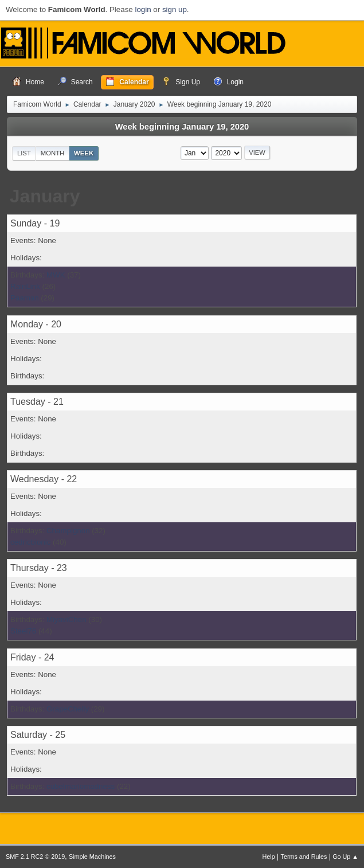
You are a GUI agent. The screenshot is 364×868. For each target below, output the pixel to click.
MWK (56, 275)
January (45, 196)
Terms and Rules (304, 857)
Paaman (25, 298)
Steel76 (23, 631)
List (24, 153)
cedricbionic (30, 542)
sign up (175, 9)
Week (84, 153)
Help (269, 857)
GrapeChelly (68, 709)
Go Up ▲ (345, 857)
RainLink (25, 286)
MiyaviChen (66, 619)
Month (53, 153)
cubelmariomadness (81, 786)
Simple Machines (92, 857)
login (143, 9)
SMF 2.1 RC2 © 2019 (35, 857)
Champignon (68, 531)
